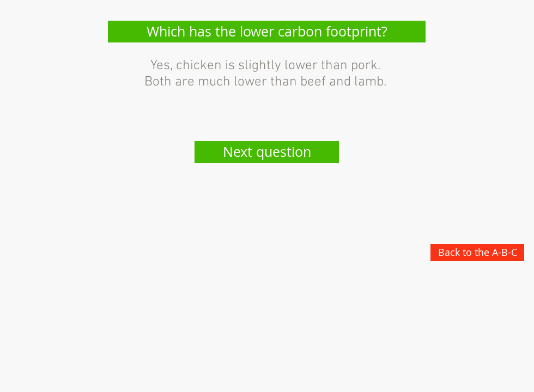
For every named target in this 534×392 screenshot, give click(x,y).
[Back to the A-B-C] (477, 252)
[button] (267, 32)
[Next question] (267, 152)
